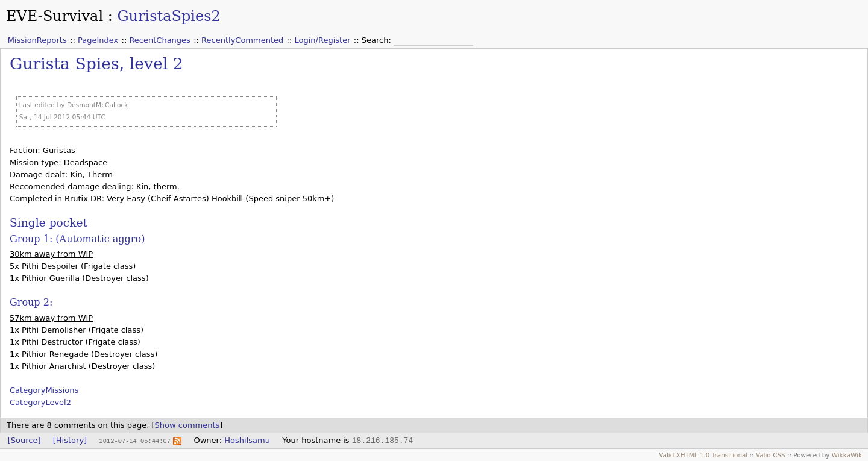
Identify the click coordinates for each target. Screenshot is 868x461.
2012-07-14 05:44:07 (134, 441)
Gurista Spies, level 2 (96, 64)
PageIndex (98, 40)
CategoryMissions (44, 390)
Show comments (187, 425)
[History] (70, 440)
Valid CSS (771, 455)
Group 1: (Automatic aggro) (77, 239)
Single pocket (49, 223)
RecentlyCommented (242, 40)
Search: (378, 40)
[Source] (24, 440)
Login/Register (323, 40)
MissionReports (37, 40)
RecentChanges (159, 40)
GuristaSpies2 (168, 16)
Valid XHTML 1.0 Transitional (703, 455)
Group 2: (31, 302)
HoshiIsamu (247, 440)
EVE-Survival (55, 16)
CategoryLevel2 (40, 402)
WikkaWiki (848, 455)
